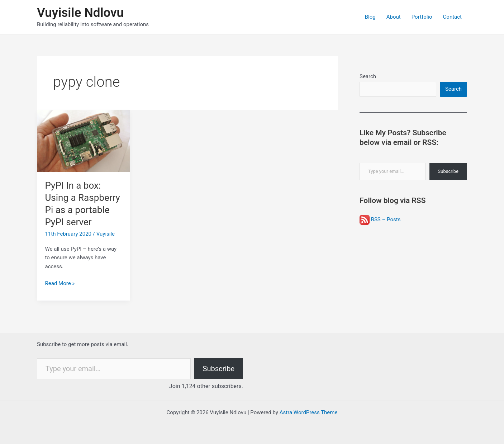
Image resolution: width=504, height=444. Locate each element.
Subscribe (448, 171)
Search (368, 76)
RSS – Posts (380, 219)
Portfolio (422, 17)
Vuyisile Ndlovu (80, 13)
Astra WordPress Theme (309, 412)
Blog (370, 17)
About (394, 17)
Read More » (60, 284)
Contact (452, 17)
